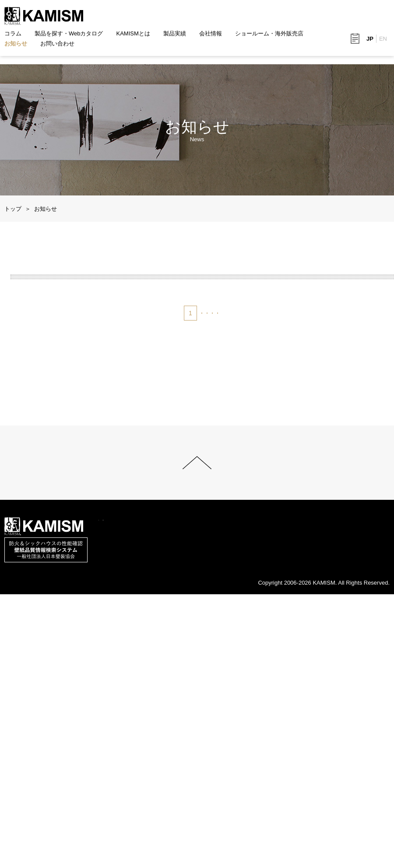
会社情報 (211, 33)
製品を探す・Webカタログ (69, 33)
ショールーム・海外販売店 (269, 33)
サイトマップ (86, 863)
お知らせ (16, 44)
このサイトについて (30, 863)
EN (383, 39)
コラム (13, 33)
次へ (249, 568)
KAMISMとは (133, 33)
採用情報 (328, 842)
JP (370, 39)
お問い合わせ (57, 44)
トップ (13, 209)
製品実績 (175, 33)
